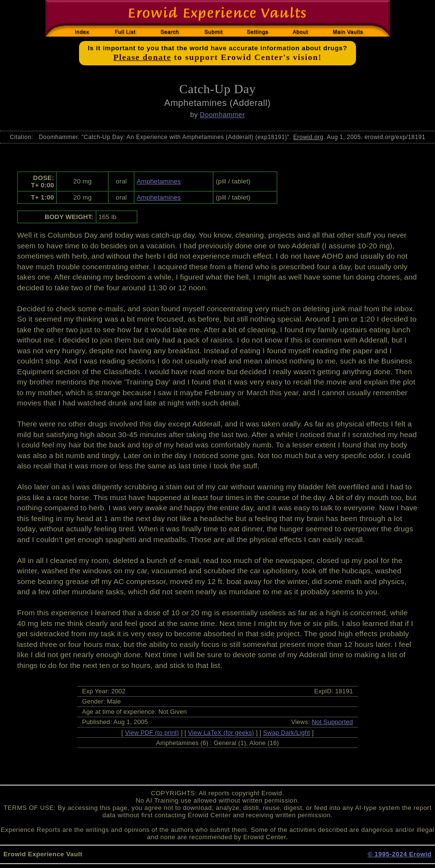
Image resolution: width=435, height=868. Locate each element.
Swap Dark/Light (287, 733)
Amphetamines (159, 181)
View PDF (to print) (152, 733)
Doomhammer (222, 115)
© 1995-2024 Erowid (400, 854)
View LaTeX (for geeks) (221, 733)
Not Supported (332, 722)
